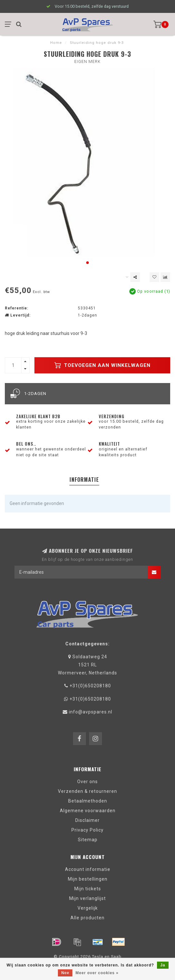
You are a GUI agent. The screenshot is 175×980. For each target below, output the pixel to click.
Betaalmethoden (88, 801)
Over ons (87, 782)
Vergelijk (88, 908)
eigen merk (87, 62)
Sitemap (88, 840)
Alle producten (87, 918)
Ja (163, 965)
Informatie (84, 480)
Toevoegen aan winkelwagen (102, 365)
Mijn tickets (88, 889)
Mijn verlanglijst (87, 898)
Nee (65, 973)
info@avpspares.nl (91, 712)
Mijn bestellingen (88, 879)
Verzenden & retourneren (87, 791)
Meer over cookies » (97, 973)
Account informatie (88, 869)
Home (56, 43)
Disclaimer (87, 820)
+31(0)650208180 (90, 686)
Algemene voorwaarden (88, 811)
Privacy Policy (87, 830)
